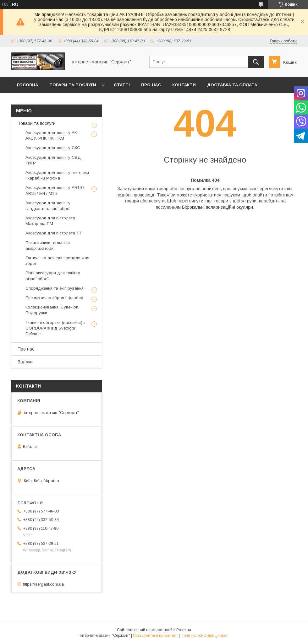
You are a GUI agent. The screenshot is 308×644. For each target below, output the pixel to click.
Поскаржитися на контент (155, 636)
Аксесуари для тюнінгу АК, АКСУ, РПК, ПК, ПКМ (52, 135)
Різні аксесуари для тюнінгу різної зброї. (53, 276)
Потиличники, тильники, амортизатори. (48, 246)
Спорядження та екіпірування (55, 288)
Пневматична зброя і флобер (54, 298)
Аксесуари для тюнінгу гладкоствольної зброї (48, 206)
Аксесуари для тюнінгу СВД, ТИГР (54, 160)
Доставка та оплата (232, 85)
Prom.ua (184, 630)
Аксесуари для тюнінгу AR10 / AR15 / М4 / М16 (55, 190)
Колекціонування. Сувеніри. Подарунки (52, 310)
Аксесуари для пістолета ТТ (53, 233)
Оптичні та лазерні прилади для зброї (57, 261)
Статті (122, 85)
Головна (27, 85)
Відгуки (25, 362)
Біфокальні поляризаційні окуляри (217, 207)
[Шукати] (256, 62)
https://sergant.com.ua (43, 584)
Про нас (151, 85)
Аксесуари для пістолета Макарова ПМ (50, 221)
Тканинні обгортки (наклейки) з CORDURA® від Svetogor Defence (55, 328)
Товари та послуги (73, 85)
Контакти (184, 85)
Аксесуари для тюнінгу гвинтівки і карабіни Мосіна (57, 175)
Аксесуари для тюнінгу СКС (53, 148)
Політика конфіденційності (205, 636)
